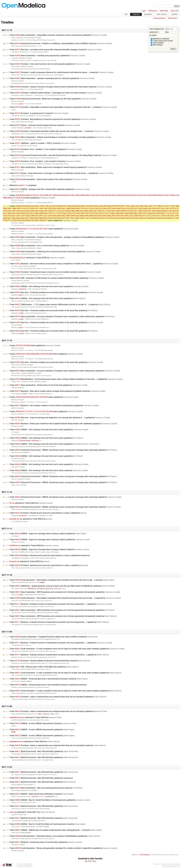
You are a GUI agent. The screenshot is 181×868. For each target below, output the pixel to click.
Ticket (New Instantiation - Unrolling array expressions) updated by (45, 56)
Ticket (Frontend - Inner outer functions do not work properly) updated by (48, 64)
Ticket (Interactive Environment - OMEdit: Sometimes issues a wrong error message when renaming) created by (63, 507)
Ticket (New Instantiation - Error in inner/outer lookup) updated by (45, 246)
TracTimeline (144, 855)
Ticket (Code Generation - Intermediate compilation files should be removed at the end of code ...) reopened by (63, 598)
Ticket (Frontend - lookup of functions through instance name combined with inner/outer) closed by (59, 87)
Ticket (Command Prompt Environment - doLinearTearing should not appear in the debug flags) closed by (61, 155)
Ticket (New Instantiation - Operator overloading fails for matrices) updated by (50, 78)
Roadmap (148, 14)
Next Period (173, 18)
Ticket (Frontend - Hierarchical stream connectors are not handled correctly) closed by (53, 272)
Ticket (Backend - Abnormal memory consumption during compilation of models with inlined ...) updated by (62, 264)
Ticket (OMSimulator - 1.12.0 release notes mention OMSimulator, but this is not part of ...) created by (58, 305)
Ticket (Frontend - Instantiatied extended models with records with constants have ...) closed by (57, 131)
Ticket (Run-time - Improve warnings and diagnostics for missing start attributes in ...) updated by (58, 418)
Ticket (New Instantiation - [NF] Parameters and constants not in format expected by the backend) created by (61, 616)
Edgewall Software (26, 866)
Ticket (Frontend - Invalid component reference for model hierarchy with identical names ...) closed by (59, 72)
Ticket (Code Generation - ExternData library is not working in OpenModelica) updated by (53, 836)
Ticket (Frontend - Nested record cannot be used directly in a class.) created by (47, 565)
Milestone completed (21, 185)
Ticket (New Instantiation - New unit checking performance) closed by (44, 788)
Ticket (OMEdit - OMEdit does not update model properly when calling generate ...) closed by (54, 830)
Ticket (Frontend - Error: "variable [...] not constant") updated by (44, 149)
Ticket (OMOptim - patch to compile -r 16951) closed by (41, 143)
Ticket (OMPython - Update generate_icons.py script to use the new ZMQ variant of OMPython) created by (60, 586)
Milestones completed (160, 39)
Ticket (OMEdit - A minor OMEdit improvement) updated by (40, 730)
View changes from (163, 29)
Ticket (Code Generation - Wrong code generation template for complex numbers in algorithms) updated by (61, 848)
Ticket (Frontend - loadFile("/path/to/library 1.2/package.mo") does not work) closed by (54, 93)
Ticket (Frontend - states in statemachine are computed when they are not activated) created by (56, 745)
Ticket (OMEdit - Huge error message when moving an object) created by (47, 549)
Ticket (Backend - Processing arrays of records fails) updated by (44, 842)
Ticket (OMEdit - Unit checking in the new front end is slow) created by (47, 470)
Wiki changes (157, 45)
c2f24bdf (33, 790)
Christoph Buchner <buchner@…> (30, 441)
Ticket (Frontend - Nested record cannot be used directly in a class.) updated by (46, 513)
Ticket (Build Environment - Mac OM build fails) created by (41, 818)
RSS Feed (92, 861)
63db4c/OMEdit (44, 827)
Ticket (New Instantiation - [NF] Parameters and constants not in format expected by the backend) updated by (63, 592)
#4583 (42, 582)
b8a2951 (26, 452)
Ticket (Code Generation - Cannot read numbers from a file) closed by (46, 179)
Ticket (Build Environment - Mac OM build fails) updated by (42, 751)
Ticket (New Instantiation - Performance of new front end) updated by (46, 385)
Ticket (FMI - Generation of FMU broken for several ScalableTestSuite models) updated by (55, 278)
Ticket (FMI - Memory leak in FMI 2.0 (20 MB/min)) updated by (42, 667)
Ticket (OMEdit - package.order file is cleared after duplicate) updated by (48, 189)
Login (144, 11)
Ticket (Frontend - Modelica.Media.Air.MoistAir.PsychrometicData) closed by (48, 661)
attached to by (35, 258)
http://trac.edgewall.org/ (171, 866)
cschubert (28, 128)
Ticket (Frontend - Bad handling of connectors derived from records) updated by (51, 119)
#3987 (13, 732)
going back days (159, 32)
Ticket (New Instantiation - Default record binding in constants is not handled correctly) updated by (58, 137)
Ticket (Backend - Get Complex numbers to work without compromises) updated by (52, 406)
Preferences (153, 11)
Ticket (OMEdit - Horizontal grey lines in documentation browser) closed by (47, 679)
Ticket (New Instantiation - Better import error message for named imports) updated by (54, 167)
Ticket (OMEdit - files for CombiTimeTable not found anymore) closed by (45, 824)
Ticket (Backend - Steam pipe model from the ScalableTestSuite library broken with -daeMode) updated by (61, 424)
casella (21, 313)
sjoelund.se (23, 289)
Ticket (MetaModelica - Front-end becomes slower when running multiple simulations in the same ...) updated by (64, 379)
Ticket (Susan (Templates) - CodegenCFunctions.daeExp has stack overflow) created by (51, 637)
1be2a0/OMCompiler (28, 827)
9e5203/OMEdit (26, 681)
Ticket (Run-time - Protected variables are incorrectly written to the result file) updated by (54, 292)
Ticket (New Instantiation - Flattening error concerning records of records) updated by (53, 252)
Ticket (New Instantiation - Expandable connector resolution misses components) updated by (56, 35)
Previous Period (159, 18)
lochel (25, 394)
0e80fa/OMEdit (26, 833)
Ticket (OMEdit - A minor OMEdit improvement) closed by (41, 723)
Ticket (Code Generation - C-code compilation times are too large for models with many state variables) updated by (65, 649)
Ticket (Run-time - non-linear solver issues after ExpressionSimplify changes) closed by (53, 50)
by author (162, 35)
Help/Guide (164, 11)
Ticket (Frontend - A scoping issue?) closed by (37, 113)
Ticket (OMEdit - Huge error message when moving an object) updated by (46, 534)
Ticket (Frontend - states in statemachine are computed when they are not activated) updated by (56, 697)
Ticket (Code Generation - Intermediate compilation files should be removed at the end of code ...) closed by (60, 580)
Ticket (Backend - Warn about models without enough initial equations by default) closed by (55, 391)
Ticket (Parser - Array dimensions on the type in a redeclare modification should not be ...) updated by (59, 173)
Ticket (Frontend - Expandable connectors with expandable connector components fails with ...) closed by (61, 107)
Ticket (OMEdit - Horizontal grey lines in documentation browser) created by (46, 685)
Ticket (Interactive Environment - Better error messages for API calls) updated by (51, 99)
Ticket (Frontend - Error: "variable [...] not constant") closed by (43, 161)
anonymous (23, 515)
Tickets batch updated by (91, 213)
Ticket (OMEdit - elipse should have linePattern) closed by (39, 794)
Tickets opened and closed (162, 41)
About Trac (175, 11)
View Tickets (162, 14)
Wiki (126, 14)
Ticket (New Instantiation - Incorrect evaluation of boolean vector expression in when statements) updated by (60, 316)
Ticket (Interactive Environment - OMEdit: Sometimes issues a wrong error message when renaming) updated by (61, 450)
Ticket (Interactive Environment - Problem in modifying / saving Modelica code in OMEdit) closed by (59, 43)
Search (175, 14)
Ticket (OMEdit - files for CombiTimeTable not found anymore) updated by (48, 800)
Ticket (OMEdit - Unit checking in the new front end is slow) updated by (47, 286)
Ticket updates (157, 43)
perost (21, 104)
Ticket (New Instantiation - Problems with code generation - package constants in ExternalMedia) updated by (62, 237)
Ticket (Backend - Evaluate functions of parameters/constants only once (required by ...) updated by (59, 604)
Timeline (136, 14)
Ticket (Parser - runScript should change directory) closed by (43, 125)
